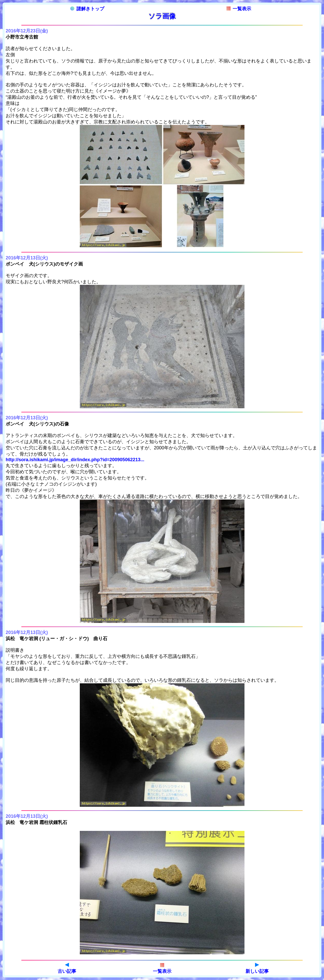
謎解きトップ (87, 9)
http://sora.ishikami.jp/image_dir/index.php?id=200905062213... (75, 460)
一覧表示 (239, 9)
